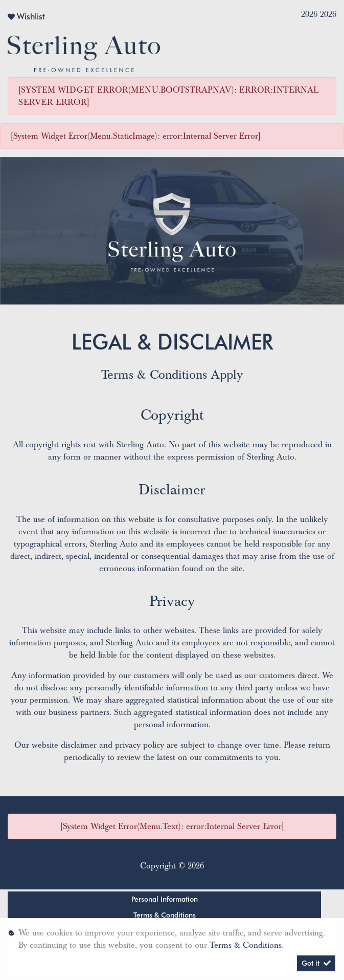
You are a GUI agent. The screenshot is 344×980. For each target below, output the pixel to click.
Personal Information (165, 899)
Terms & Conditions (165, 915)
